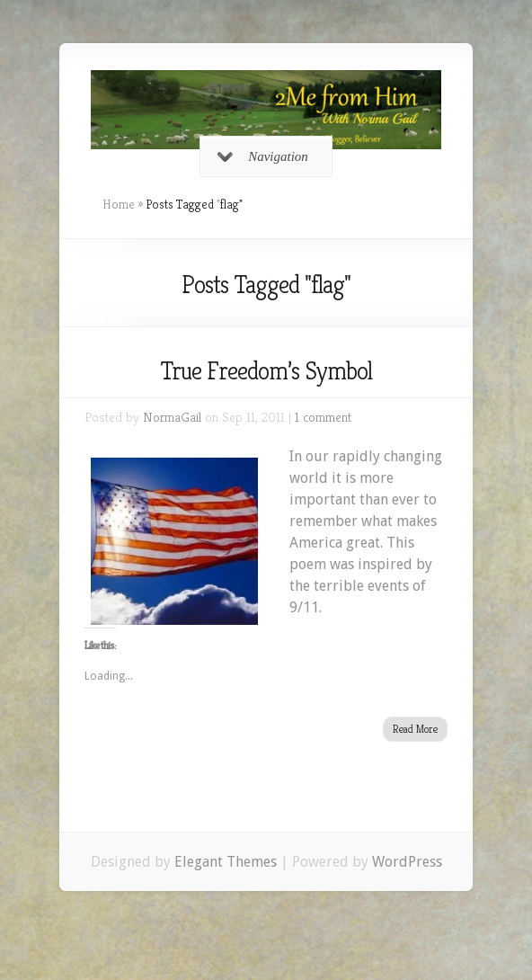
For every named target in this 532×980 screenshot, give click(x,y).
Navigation (263, 156)
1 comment (323, 417)
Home (119, 204)
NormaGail (172, 417)
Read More (415, 729)
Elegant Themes (226, 862)
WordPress (407, 862)
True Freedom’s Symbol (266, 371)
